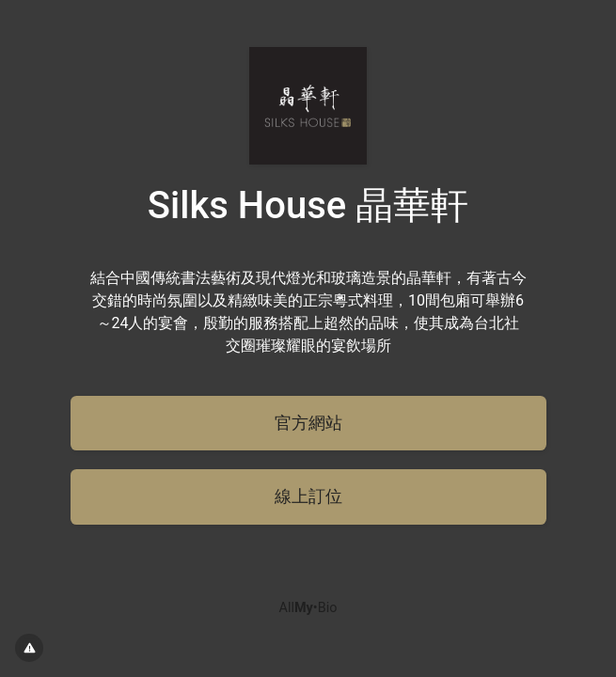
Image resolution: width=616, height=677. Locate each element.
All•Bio (308, 608)
